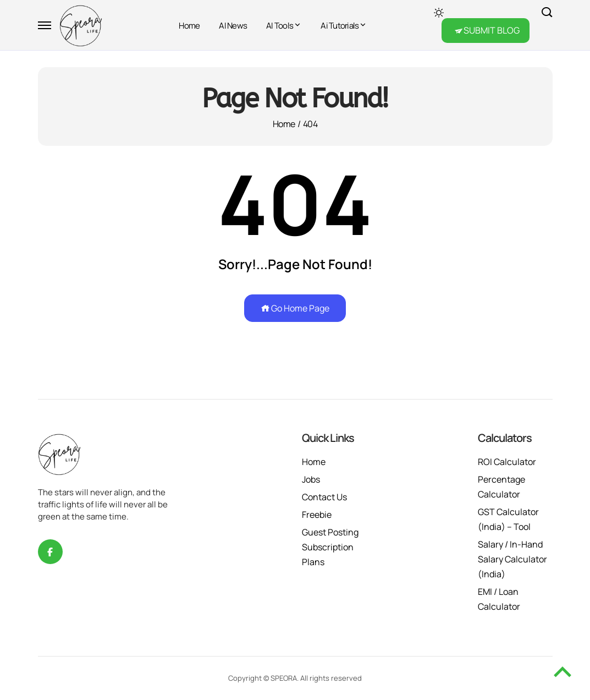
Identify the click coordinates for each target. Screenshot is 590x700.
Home (189, 26)
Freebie (317, 515)
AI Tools (280, 26)
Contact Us (324, 497)
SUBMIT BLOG (492, 30)
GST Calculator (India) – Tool (508, 519)
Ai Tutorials (340, 26)
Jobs (311, 479)
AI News (233, 26)
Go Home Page (295, 308)
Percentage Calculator (501, 487)
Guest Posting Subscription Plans (330, 547)
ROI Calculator (507, 462)
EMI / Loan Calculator (499, 599)
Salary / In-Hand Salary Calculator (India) (512, 559)
